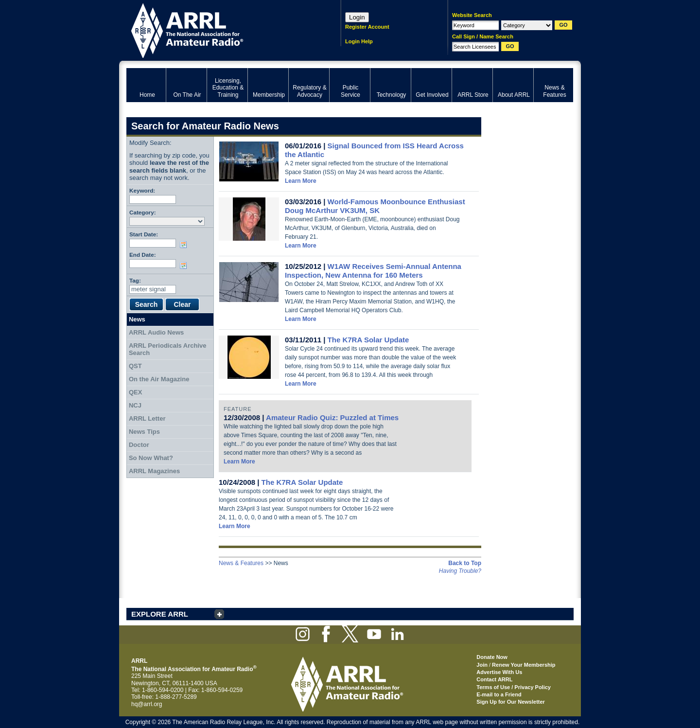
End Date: (143, 255)
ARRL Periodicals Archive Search (168, 349)
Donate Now (492, 657)
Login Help (359, 41)
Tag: (135, 280)
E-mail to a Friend (499, 694)
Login (357, 17)
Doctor (139, 445)
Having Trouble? (460, 571)
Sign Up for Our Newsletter (511, 702)
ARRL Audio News (156, 332)
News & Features (241, 563)
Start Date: (144, 234)
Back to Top (465, 563)
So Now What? (151, 458)
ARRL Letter (147, 418)
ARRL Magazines (154, 471)
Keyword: (142, 190)
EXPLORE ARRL (160, 614)
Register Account (367, 27)
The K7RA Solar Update (368, 340)
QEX (135, 392)
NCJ (135, 405)
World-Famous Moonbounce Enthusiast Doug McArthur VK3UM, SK (375, 206)
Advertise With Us (499, 672)
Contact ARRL (494, 679)
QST (135, 366)
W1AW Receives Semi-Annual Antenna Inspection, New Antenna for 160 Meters (373, 271)
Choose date (185, 245)
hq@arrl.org (147, 704)
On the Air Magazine (159, 379)
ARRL (221, 29)
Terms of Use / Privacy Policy (514, 687)
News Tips (144, 432)
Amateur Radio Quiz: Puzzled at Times (332, 417)
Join (482, 665)
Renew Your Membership (524, 665)
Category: (143, 212)
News (137, 319)
